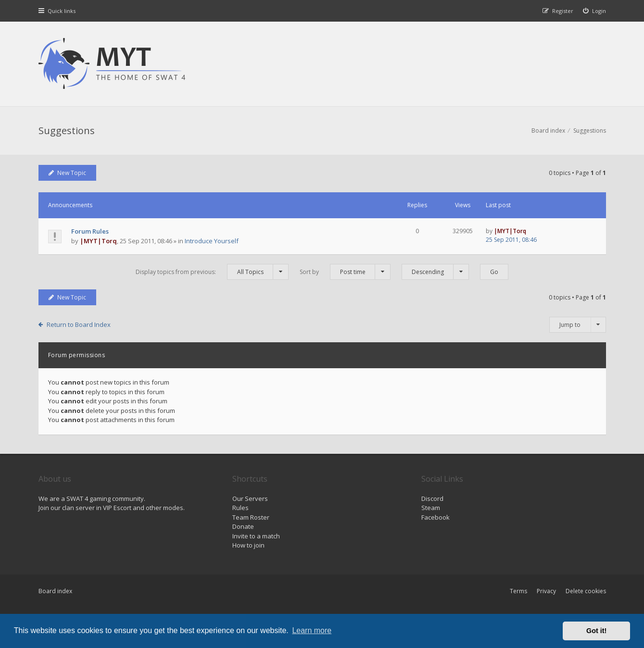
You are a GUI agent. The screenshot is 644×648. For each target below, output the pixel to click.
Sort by (345, 272)
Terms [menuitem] (518, 591)
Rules (240, 508)
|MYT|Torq (98, 241)
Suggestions (67, 131)
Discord (432, 498)
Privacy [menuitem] (546, 591)
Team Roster (251, 517)
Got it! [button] (596, 631)
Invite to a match (256, 536)
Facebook (436, 517)
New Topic (68, 173)
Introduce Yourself (212, 241)
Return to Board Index (79, 324)
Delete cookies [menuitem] (586, 591)
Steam (431, 508)
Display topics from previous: (212, 272)
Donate (243, 526)
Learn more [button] (312, 630)
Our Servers (250, 498)
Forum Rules (90, 231)
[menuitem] (594, 11)
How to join (248, 545)
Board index (55, 591)
